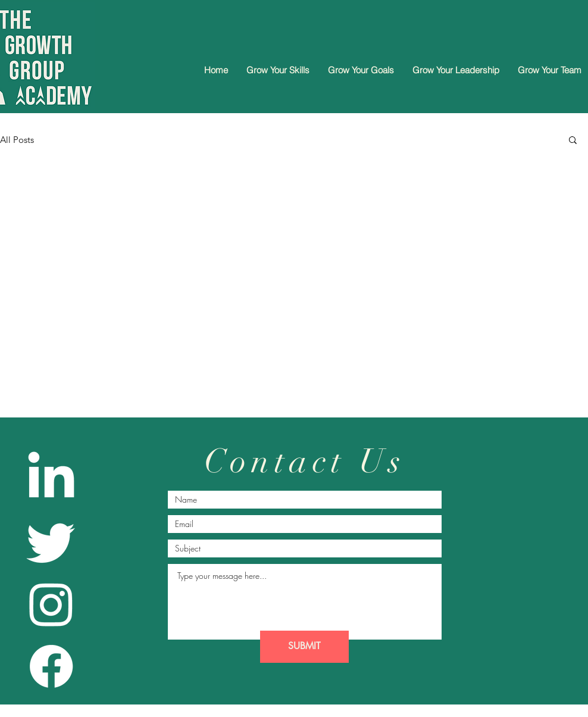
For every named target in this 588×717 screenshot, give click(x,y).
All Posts (17, 140)
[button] (573, 141)
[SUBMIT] (304, 647)
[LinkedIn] (51, 479)
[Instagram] (51, 604)
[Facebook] (51, 666)
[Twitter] (51, 541)
